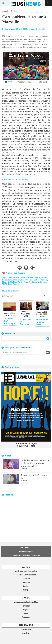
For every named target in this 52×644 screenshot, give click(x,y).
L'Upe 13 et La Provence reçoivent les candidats (25, 322)
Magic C (6, 282)
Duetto (44, 278)
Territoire (15, 11)
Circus (37, 278)
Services (26, 586)
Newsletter (26, 633)
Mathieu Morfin (17, 282)
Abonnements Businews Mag (26, 602)
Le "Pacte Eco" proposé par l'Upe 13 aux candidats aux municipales (9, 321)
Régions (26, 610)
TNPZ (5, 284)
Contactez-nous (26, 548)
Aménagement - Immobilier (26, 571)
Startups (26, 590)
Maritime (26, 582)
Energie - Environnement (26, 575)
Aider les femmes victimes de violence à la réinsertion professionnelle (35, 463)
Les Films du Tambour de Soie (34, 280)
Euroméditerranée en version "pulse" (42, 322)
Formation (26, 606)
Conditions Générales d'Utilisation (26, 555)
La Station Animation (11, 280)
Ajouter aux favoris (15, 273)
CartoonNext (13, 278)
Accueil (5, 11)
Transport (26, 617)
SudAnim (44, 282)
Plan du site (26, 629)
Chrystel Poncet (27, 278)
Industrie (26, 579)
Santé (26, 613)
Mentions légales (26, 552)
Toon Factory (14, 284)
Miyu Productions (32, 282)
